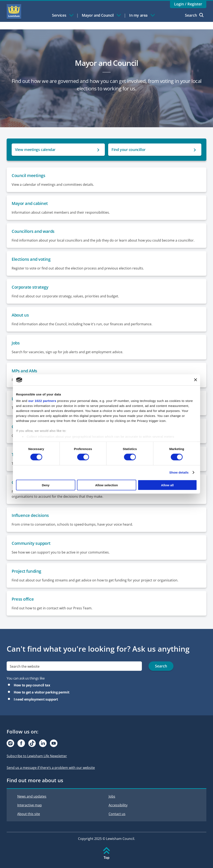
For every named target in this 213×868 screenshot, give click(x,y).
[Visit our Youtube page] (54, 743)
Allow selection (106, 485)
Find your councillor (129, 150)
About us (20, 315)
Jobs (16, 343)
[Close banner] (196, 380)
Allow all (167, 485)
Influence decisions (30, 515)
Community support (31, 543)
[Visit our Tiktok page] (32, 743)
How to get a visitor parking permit (41, 692)
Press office (23, 599)
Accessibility (118, 805)
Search (194, 15)
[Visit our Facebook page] (21, 743)
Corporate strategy (30, 287)
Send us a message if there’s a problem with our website (51, 768)
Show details (179, 472)
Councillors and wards (33, 231)
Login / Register (188, 4)
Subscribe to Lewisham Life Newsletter (37, 756)
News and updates (32, 796)
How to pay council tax (32, 685)
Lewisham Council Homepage (14, 11)
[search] (74, 666)
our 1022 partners (42, 401)
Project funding (26, 571)
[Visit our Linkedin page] (43, 743)
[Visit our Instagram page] (10, 743)
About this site (29, 814)
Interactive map (30, 805)
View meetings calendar (35, 150)
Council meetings (28, 175)
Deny (46, 485)
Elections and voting (31, 259)
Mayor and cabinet (30, 203)
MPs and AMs (24, 371)
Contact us (117, 814)
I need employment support (36, 699)
